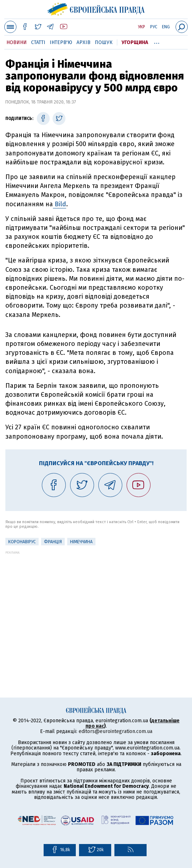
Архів (83, 42)
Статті (38, 42)
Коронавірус (22, 542)
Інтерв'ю (61, 42)
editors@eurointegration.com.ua (115, 731)
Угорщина (135, 42)
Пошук (104, 42)
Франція (53, 542)
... (157, 41)
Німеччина (81, 542)
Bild (60, 204)
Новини (17, 42)
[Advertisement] (96, 604)
